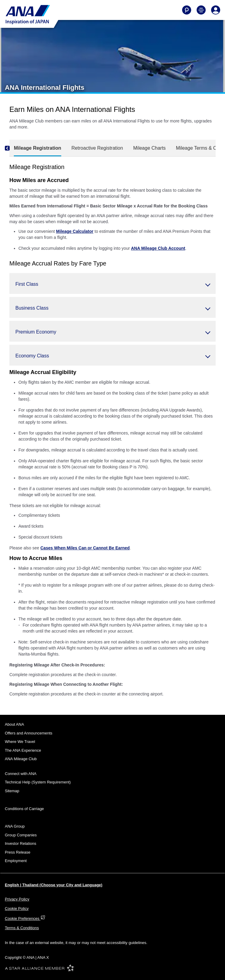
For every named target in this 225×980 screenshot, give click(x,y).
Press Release (18, 852)
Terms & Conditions (22, 928)
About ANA (14, 724)
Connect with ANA (21, 774)
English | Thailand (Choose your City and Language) (54, 885)
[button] (112, 283)
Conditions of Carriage (24, 809)
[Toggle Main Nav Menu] (201, 10)
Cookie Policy (17, 908)
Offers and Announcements (29, 733)
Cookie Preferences (25, 918)
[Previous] (12, 148)
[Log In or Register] (216, 10)
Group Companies (21, 835)
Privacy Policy (17, 899)
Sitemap (12, 791)
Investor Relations (21, 843)
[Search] (187, 10)
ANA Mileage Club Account (158, 248)
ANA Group (15, 826)
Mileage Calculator (75, 231)
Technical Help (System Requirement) (38, 782)
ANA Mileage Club (21, 759)
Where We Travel (20, 742)
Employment (16, 861)
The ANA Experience (23, 750)
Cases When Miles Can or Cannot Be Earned (85, 548)
